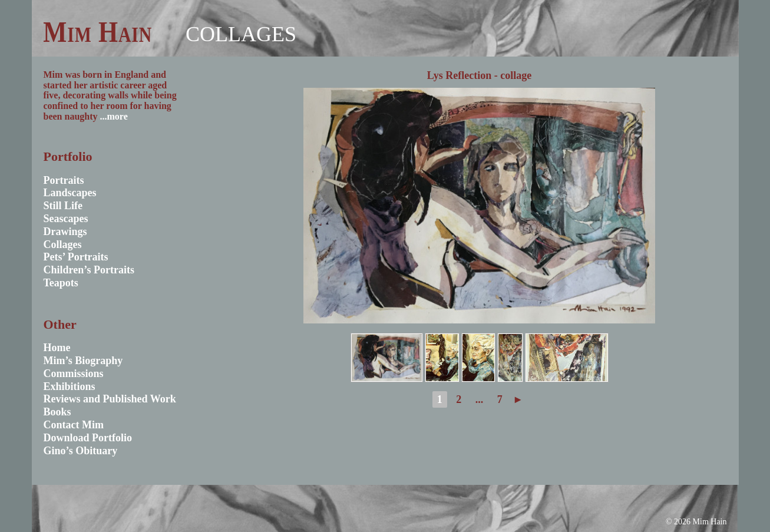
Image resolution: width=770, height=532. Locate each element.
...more (114, 116)
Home (57, 348)
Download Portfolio (88, 438)
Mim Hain (98, 32)
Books (57, 412)
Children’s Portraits (89, 270)
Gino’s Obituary (81, 451)
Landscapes (70, 193)
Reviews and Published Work (110, 399)
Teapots (61, 283)
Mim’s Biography (83, 361)
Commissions (74, 374)
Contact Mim (74, 425)
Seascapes (66, 219)
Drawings (65, 232)
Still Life (63, 206)
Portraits (64, 180)
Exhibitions (70, 386)
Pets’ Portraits (76, 257)
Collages (241, 34)
